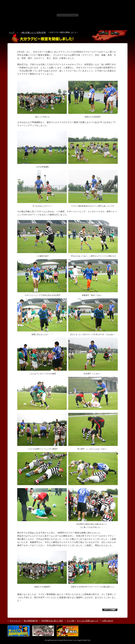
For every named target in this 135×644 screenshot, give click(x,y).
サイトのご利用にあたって (88, 621)
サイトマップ (15, 621)
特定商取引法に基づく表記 (52, 621)
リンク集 (70, 621)
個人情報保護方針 (31, 621)
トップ (12, 32)
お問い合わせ (108, 621)
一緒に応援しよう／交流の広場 (33, 32)
